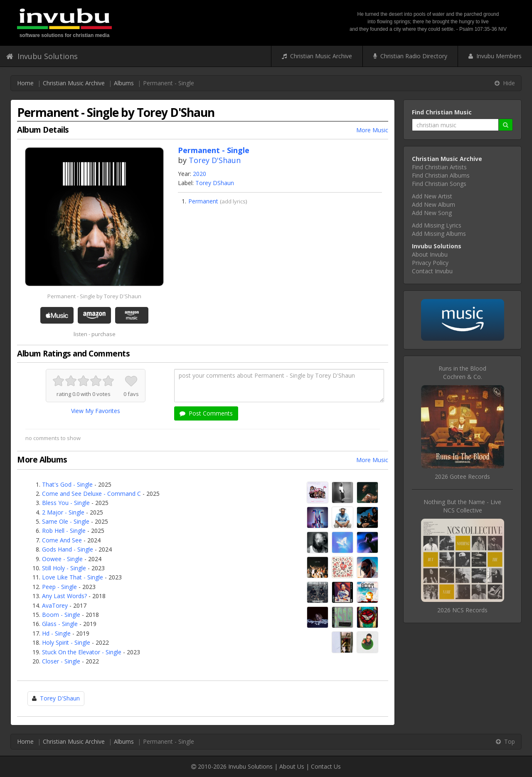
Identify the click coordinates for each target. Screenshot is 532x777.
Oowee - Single (62, 559)
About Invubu (430, 254)
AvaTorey (55, 605)
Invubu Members (495, 56)
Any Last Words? (64, 596)
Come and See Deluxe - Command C (91, 494)
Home (25, 83)
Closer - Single (61, 661)
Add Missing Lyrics (437, 225)
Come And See (62, 540)
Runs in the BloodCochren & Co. (462, 372)
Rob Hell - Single (64, 531)
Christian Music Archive (317, 56)
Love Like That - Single (73, 577)
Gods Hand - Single (68, 549)
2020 (199, 174)
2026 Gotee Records (462, 476)
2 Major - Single (63, 512)
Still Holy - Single (64, 568)
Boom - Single (61, 615)
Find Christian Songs (439, 184)
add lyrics (234, 201)
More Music (372, 130)
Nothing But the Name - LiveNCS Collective (462, 506)
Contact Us (326, 766)
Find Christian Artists (439, 167)
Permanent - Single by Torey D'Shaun (94, 296)
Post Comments (206, 413)
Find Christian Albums (441, 175)
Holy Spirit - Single (66, 642)
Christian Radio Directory (410, 56)
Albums (124, 83)
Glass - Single (60, 624)
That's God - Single (67, 484)
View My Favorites (96, 411)
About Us (292, 766)
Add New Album (433, 204)
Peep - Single (59, 587)
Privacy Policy (430, 263)
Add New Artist (432, 196)
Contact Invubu (432, 271)
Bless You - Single (66, 503)
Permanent (203, 201)
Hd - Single (56, 633)
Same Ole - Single (66, 521)
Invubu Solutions (42, 56)
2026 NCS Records (462, 610)
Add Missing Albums (439, 234)
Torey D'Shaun (215, 160)
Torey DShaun (215, 183)
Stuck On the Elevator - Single (82, 652)
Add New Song (432, 213)
